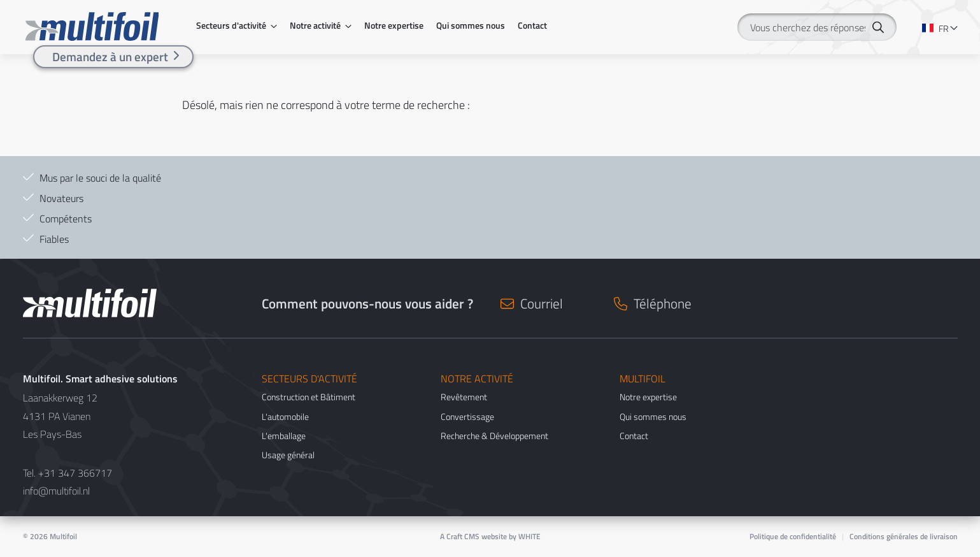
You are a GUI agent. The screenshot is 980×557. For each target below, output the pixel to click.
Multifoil (63, 536)
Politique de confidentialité (793, 536)
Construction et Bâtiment (309, 397)
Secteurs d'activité (231, 26)
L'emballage (284, 436)
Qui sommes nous (471, 26)
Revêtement (464, 397)
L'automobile (285, 416)
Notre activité (315, 26)
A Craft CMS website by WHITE (490, 536)
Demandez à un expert (110, 56)
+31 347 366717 (75, 473)
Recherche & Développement (494, 436)
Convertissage (467, 416)
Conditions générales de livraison (904, 536)
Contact (532, 26)
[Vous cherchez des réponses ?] (817, 27)
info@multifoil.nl (56, 491)
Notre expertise (394, 26)
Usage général (288, 455)
